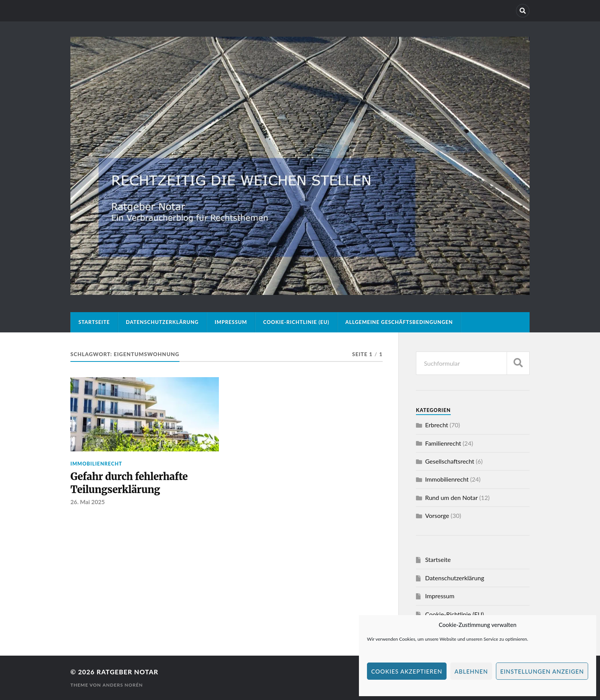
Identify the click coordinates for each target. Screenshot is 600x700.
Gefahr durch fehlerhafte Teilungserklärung (129, 483)
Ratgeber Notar (127, 672)
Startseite (94, 322)
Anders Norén (123, 685)
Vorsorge (437, 515)
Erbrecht (437, 425)
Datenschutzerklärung (162, 322)
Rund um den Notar (451, 497)
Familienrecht (443, 443)
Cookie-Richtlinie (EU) (296, 322)
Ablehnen (471, 671)
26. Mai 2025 (88, 502)
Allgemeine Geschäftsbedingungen (399, 322)
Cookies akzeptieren (407, 671)
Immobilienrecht (96, 464)
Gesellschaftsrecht (450, 461)
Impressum (231, 322)
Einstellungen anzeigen (542, 671)
